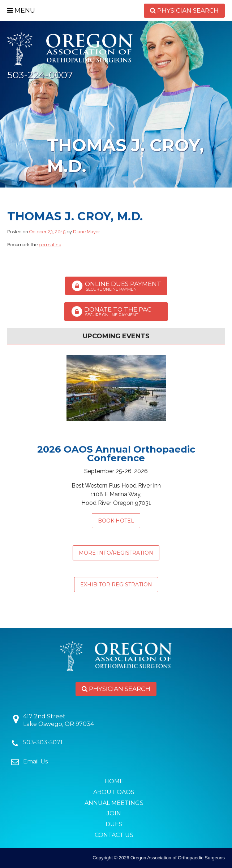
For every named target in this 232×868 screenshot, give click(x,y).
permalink (50, 245)
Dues (114, 824)
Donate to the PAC (116, 312)
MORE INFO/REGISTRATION (116, 553)
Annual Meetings (114, 803)
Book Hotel (116, 521)
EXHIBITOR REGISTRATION (116, 585)
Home (114, 781)
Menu (21, 10)
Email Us (35, 761)
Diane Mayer (87, 232)
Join (114, 813)
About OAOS (114, 792)
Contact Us (114, 835)
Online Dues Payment (116, 286)
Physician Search (184, 10)
